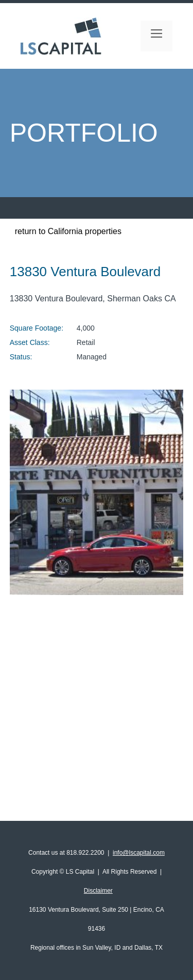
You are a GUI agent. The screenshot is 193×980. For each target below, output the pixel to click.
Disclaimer (98, 891)
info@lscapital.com (139, 853)
